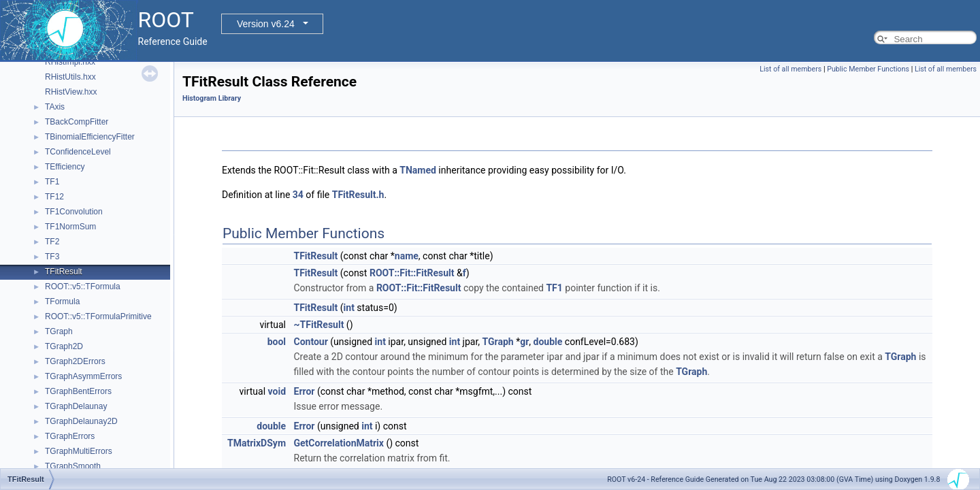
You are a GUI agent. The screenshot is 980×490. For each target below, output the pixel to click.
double (548, 342)
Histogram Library (212, 98)
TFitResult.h (358, 195)
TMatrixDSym (257, 443)
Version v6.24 (266, 24)
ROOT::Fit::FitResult (412, 273)
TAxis (55, 107)
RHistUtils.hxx (70, 77)
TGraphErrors (70, 436)
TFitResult (64, 272)
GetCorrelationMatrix (339, 443)
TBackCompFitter (77, 122)
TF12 (54, 197)
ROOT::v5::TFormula (83, 287)
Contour (311, 342)
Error (305, 391)
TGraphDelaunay (76, 406)
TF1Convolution (74, 212)
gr (524, 342)
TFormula (62, 301)
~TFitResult (319, 325)
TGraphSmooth (73, 466)
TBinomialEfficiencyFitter (90, 137)
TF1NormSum (70, 227)
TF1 (52, 182)
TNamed (418, 170)
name (407, 256)
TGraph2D (64, 346)
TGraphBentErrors (78, 391)
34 (298, 195)
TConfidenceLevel (78, 152)
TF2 (52, 242)
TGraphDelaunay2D (81, 421)
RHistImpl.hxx (70, 62)
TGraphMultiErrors (79, 451)
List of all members (790, 69)
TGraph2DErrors (75, 361)
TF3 (52, 257)
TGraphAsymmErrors (83, 376)
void (277, 391)
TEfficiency (65, 167)
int (349, 308)
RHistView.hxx (71, 92)
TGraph (59, 331)
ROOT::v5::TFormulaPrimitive (98, 316)
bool (277, 342)
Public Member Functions (868, 69)
